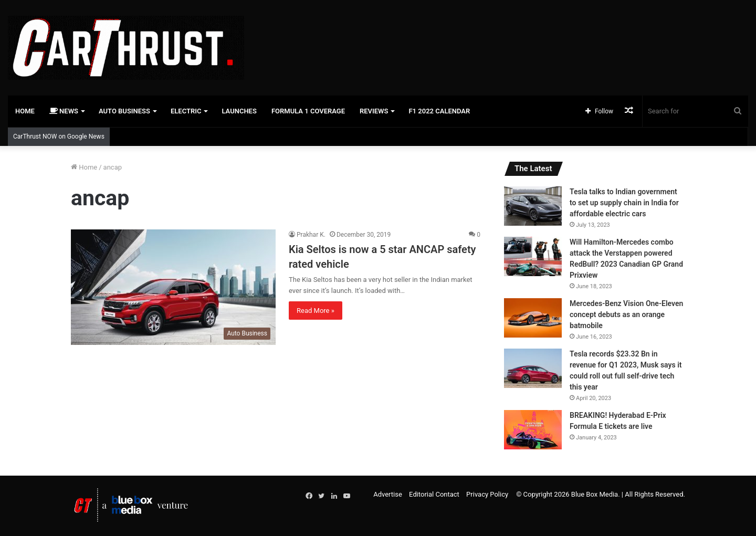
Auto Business (124, 111)
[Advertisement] (504, 34)
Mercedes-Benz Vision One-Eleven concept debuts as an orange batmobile (626, 314)
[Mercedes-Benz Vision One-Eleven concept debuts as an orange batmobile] (533, 318)
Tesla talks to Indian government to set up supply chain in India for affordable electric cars (624, 203)
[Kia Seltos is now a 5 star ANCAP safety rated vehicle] (173, 287)
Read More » (316, 311)
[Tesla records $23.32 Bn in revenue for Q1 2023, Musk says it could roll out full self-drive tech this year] (533, 368)
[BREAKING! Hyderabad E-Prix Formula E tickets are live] (533, 430)
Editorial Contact (434, 494)
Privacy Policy (487, 494)
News (64, 111)
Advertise (388, 494)
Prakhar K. (311, 235)
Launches (239, 111)
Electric (186, 111)
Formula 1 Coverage (308, 111)
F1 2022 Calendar (439, 111)
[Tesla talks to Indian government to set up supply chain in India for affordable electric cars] (533, 206)
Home (25, 111)
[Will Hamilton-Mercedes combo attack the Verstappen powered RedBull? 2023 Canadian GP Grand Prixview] (533, 256)
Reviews (374, 111)
